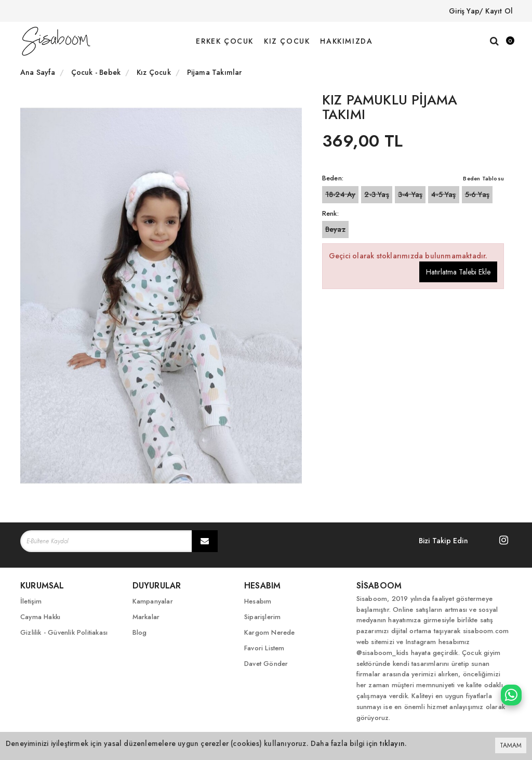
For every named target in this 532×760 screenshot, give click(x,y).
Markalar (146, 617)
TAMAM (511, 745)
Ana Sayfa (38, 72)
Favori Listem (264, 648)
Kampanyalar (153, 601)
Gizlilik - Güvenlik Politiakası (64, 632)
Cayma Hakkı (40, 617)
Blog (140, 632)
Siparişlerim (262, 617)
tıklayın (392, 743)
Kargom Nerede (270, 632)
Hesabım (258, 601)
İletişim (31, 601)
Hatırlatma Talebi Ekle (458, 272)
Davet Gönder (266, 664)
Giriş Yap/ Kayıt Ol (481, 11)
